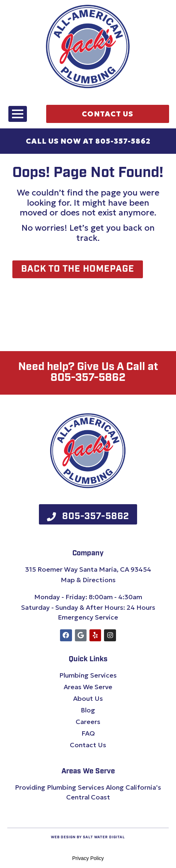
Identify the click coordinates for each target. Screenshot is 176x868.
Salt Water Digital (104, 837)
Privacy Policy (88, 858)
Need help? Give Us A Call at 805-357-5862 (88, 373)
